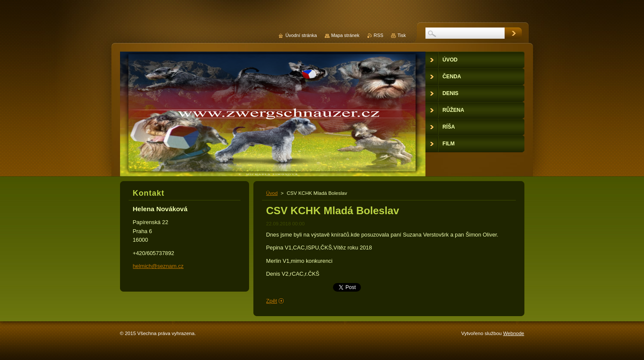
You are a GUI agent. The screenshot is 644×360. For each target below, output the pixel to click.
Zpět (272, 301)
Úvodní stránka (301, 35)
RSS (379, 35)
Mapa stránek (345, 35)
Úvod (272, 193)
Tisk (402, 35)
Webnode (513, 333)
